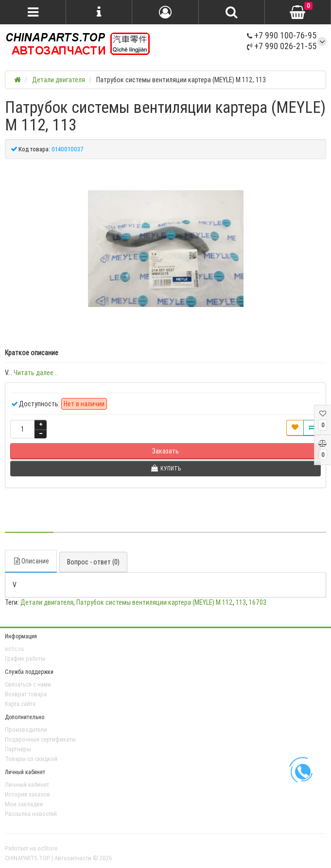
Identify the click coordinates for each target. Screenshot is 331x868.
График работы (25, 659)
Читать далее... (36, 373)
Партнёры (18, 749)
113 (241, 602)
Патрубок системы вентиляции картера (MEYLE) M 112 (155, 602)
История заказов (27, 794)
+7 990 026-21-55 (282, 46)
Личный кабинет (27, 785)
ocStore (47, 848)
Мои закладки (24, 804)
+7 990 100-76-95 (282, 35)
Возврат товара (26, 694)
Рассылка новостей (31, 814)
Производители (26, 730)
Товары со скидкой (31, 759)
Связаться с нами (28, 684)
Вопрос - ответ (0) (93, 562)
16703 (258, 602)
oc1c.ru (14, 649)
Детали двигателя (47, 602)
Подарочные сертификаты (40, 739)
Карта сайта (20, 704)
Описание (31, 561)
